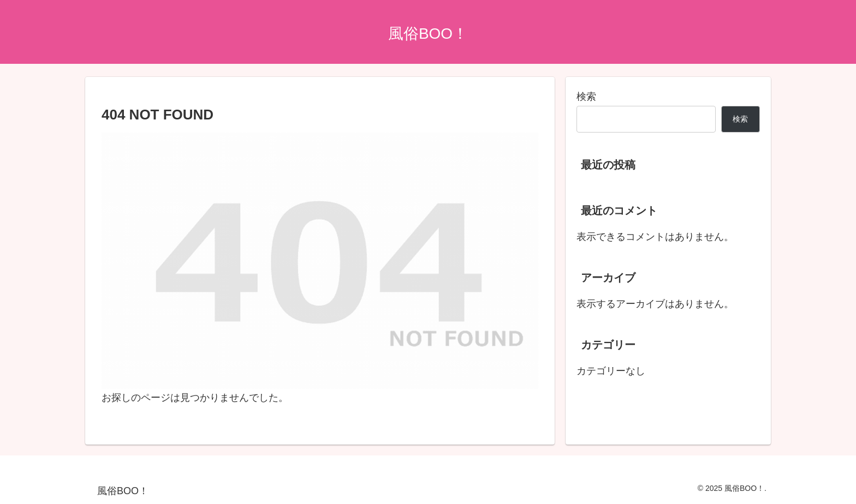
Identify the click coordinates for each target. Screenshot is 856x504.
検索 (586, 97)
